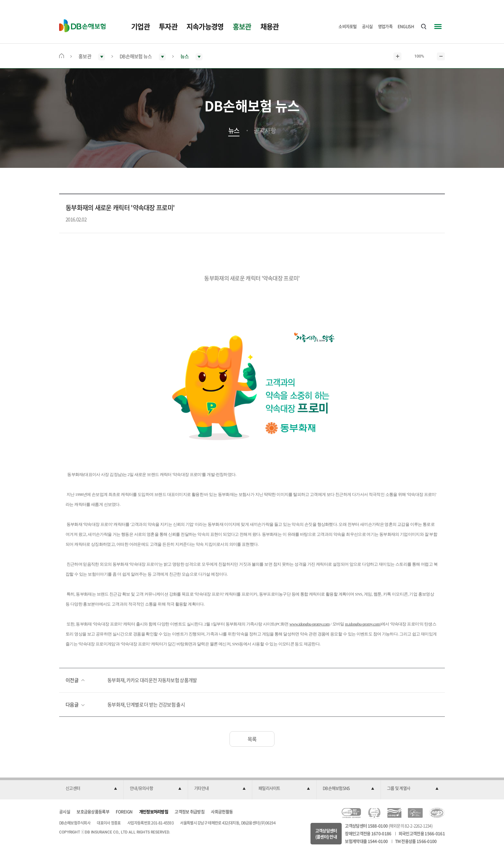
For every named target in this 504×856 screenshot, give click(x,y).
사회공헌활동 (222, 811)
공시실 (367, 26)
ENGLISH (406, 26)
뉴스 (234, 131)
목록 (252, 739)
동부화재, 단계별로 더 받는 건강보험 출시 (146, 705)
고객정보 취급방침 (189, 811)
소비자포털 (348, 26)
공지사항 (265, 131)
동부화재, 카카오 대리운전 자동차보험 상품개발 (152, 680)
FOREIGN (124, 811)
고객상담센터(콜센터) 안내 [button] (326, 834)
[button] (91, 788)
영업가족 (385, 26)
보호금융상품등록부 (93, 811)
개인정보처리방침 (154, 811)
